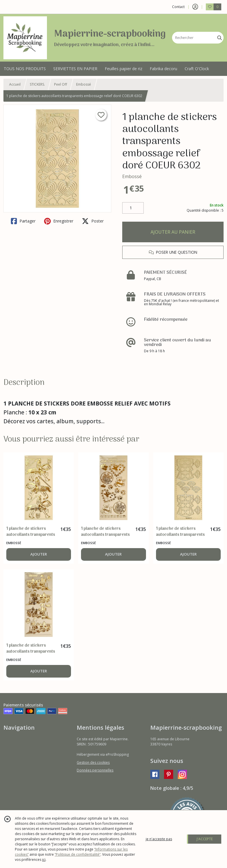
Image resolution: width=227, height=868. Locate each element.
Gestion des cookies (93, 762)
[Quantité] (133, 208)
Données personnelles (95, 770)
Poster (93, 221)
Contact (178, 7)
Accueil (15, 84)
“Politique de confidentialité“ (78, 854)
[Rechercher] (220, 38)
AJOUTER (39, 554)
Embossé (84, 84)
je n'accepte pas (159, 839)
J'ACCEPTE (205, 839)
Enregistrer (59, 221)
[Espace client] (195, 7)
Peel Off (61, 84)
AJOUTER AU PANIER (173, 232)
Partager (23, 221)
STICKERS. (37, 84)
